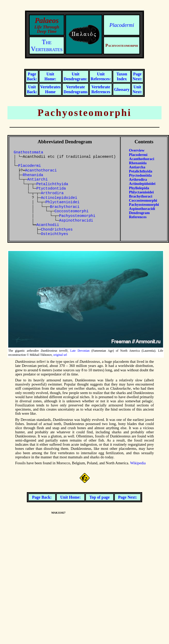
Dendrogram (139, 213)
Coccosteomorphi (71, 211)
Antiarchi (38, 179)
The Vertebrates (47, 45)
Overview (137, 150)
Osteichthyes (55, 234)
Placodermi (122, 25)
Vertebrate (75, 89)
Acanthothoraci (41, 170)
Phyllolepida (139, 188)
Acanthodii (48, 225)
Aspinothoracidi (76, 221)
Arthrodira (52, 193)
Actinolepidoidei (59, 198)
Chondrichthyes (57, 230)
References (138, 217)
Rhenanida (33, 175)
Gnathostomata (28, 152)
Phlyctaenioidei (62, 202)
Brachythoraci (65, 207)
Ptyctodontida (51, 189)
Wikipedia (138, 463)
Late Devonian (80, 351)
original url (60, 355)
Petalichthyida (52, 184)
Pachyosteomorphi (77, 216)
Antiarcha (137, 167)
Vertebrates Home (50, 89)
